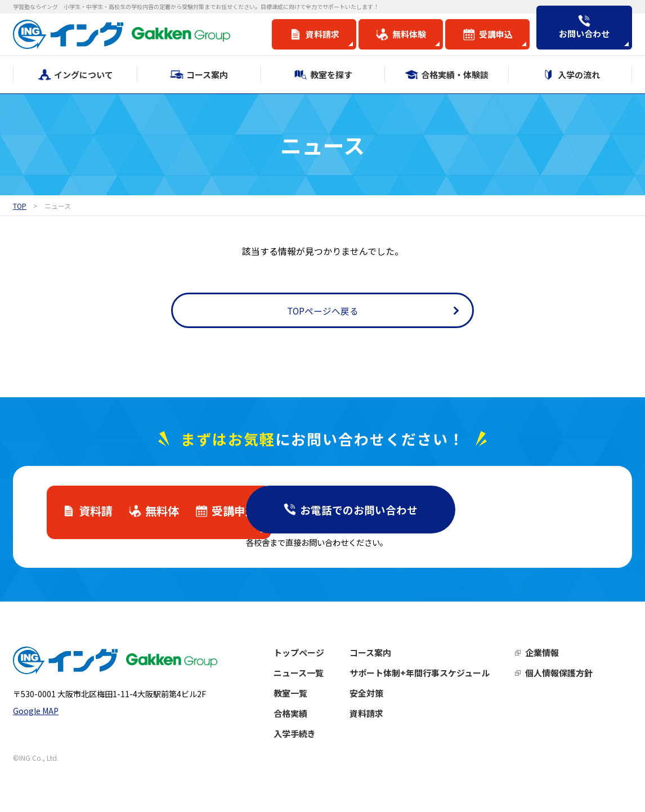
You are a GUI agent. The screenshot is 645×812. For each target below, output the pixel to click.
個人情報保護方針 (571, 677)
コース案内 (382, 656)
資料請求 (378, 717)
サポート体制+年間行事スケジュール (431, 677)
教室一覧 (302, 697)
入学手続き (306, 737)
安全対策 (378, 697)
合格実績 (302, 717)
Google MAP (36, 718)
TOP (20, 206)
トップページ (311, 656)
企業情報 (554, 656)
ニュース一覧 (310, 677)
